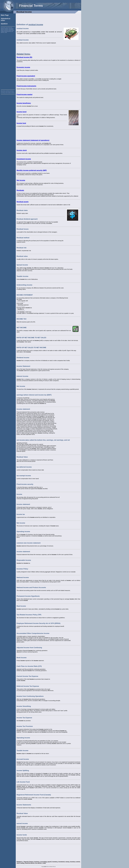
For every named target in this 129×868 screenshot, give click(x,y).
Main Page (5, 15)
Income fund (21, 123)
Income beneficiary (24, 103)
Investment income (24, 159)
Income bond (22, 112)
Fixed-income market (24, 95)
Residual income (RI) (24, 57)
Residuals (20, 190)
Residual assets (23, 202)
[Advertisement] (8, 59)
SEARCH (4, 24)
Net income (21, 180)
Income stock (22, 150)
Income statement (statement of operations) (33, 140)
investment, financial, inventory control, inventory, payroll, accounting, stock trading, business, (8, 92)
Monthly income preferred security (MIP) (32, 170)
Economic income (23, 67)
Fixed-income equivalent (26, 76)
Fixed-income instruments (26, 86)
